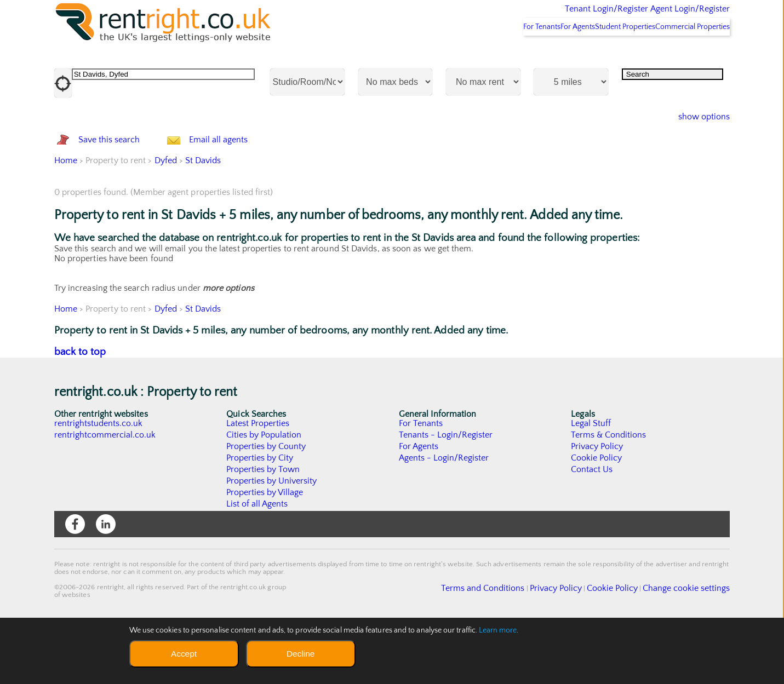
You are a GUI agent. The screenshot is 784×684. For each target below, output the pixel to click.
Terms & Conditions (609, 493)
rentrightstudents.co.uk (99, 481)
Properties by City (260, 516)
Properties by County (267, 504)
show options (696, 146)
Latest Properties (258, 481)
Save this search (120, 183)
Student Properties (605, 55)
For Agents (543, 55)
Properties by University (272, 539)
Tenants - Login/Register (446, 493)
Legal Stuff (591, 481)
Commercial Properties (686, 55)
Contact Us (592, 527)
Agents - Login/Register (444, 516)
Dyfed (166, 219)
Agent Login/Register (674, 16)
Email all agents (240, 183)
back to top (80, 410)
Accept (184, 654)
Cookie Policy (597, 516)
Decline (301, 654)
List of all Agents (257, 562)
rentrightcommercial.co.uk (105, 493)
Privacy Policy (597, 504)
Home (66, 219)
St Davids (203, 219)
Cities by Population (264, 493)
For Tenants (493, 55)
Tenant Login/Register (556, 16)
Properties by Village (265, 550)
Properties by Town (263, 527)
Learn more (498, 630)
